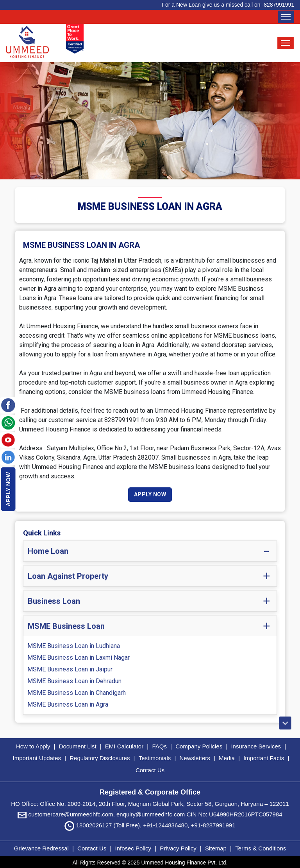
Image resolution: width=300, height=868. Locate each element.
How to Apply (33, 747)
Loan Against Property (68, 577)
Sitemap (217, 847)
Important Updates (37, 759)
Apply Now (8, 489)
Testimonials (155, 759)
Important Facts (264, 759)
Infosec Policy (133, 847)
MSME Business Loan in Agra (68, 705)
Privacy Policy (179, 847)
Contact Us (150, 771)
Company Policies (199, 747)
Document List (78, 747)
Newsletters (195, 759)
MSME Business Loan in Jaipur (70, 670)
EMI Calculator (124, 747)
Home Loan (48, 552)
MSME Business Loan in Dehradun (74, 682)
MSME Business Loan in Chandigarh (77, 694)
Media (227, 759)
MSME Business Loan (66, 627)
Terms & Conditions (261, 847)
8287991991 (279, 5)
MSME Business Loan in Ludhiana (74, 647)
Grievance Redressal (42, 847)
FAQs (159, 747)
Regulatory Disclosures (100, 759)
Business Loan (54, 602)
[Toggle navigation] (286, 17)
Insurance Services (256, 747)
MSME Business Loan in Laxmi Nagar (79, 658)
